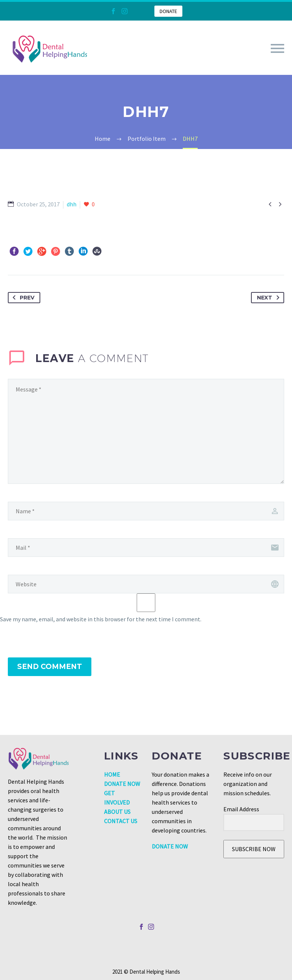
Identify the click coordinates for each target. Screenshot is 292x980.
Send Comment (50, 667)
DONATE (168, 11)
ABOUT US (117, 812)
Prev (22, 298)
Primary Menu (277, 48)
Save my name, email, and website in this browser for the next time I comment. (101, 619)
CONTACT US (121, 821)
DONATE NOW (122, 784)
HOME (112, 774)
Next (270, 298)
